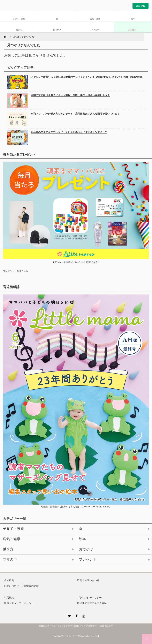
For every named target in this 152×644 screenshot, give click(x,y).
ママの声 (95, 30)
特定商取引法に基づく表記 (92, 603)
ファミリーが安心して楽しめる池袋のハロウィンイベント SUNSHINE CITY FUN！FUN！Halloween (87, 77)
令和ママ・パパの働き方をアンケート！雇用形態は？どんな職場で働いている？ (75, 114)
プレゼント (133, 30)
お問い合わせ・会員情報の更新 (21, 586)
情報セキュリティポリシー (19, 603)
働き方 (19, 30)
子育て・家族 (19, 19)
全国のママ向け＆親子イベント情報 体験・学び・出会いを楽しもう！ (70, 95)
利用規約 (9, 598)
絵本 (133, 19)
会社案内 (9, 580)
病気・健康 (95, 19)
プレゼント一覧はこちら (16, 271)
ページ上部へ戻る (147, 639)
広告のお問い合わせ (88, 580)
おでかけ (57, 30)
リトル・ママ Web (73, 636)
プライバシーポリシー (89, 598)
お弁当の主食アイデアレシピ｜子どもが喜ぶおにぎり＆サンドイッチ (69, 132)
